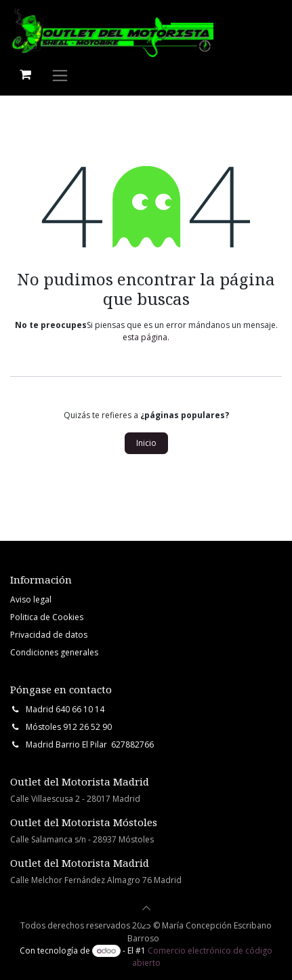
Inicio (146, 443)
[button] (146, 908)
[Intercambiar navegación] (60, 75)
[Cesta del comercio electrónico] (25, 75)
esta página (145, 337)
